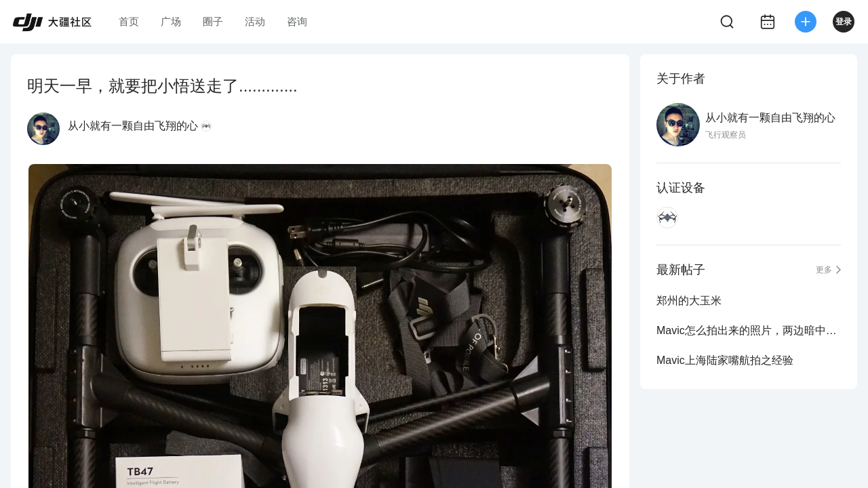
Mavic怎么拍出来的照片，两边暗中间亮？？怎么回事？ (749, 330)
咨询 (297, 21)
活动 (255, 21)
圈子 (213, 21)
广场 (171, 21)
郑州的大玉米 (689, 301)
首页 (129, 21)
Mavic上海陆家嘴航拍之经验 (725, 360)
